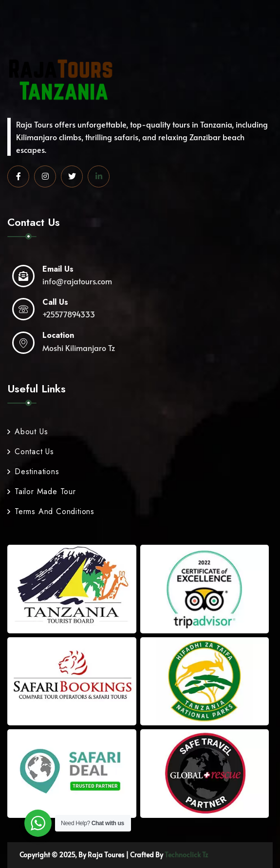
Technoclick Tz (186, 855)
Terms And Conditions (51, 511)
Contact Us (31, 452)
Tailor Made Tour (42, 491)
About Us (28, 432)
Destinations (33, 471)
